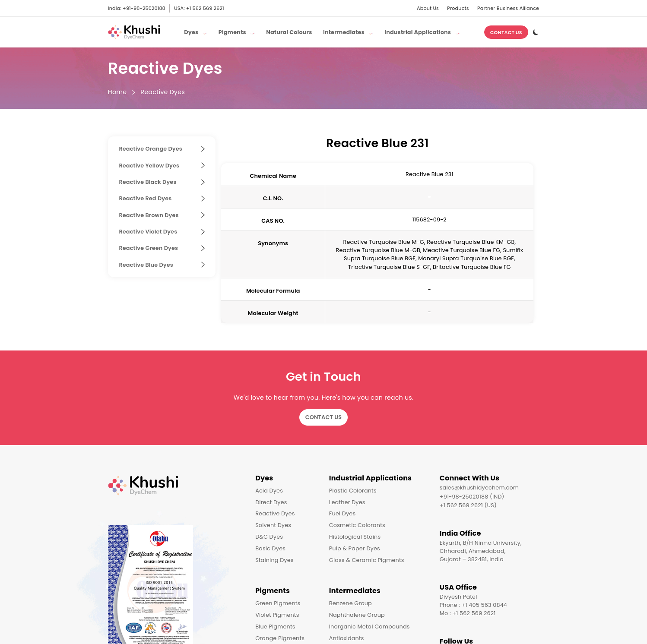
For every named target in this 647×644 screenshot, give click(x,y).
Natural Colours (289, 32)
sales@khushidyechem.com (479, 488)
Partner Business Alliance (508, 8)
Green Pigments (278, 603)
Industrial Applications (370, 478)
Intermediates (355, 591)
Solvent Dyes (273, 525)
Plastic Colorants (353, 491)
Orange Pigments (280, 638)
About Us (428, 8)
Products (458, 8)
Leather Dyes (347, 502)
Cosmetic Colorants (357, 525)
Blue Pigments (275, 627)
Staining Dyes (274, 560)
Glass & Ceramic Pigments (367, 560)
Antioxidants (347, 638)
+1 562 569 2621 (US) (468, 505)
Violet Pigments (277, 615)
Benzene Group (350, 603)
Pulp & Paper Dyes (355, 548)
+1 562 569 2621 (205, 8)
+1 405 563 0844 (485, 605)
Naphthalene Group (357, 615)
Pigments (273, 591)
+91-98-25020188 (144, 8)
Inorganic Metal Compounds (369, 627)
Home (117, 92)
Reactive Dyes (163, 92)
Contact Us (506, 32)
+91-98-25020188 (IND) (472, 497)
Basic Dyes (270, 548)
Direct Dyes (271, 502)
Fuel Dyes (342, 513)
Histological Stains (355, 537)
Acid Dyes (269, 491)
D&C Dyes (269, 537)
